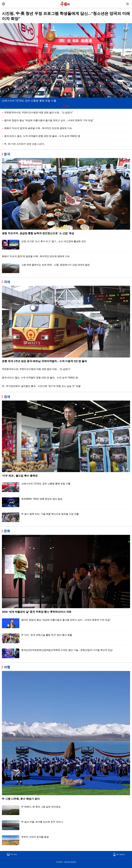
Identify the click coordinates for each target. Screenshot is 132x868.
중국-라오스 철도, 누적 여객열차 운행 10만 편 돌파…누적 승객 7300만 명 (42, 136)
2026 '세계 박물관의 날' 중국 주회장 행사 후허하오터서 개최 (37, 612)
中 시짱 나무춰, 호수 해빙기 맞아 (21, 799)
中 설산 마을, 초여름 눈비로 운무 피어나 (42, 822)
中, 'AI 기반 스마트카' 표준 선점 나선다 (24, 144)
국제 (7, 282)
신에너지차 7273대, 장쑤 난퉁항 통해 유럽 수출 (29, 101)
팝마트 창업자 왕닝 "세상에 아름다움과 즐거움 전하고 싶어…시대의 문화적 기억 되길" (49, 120)
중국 (7, 154)
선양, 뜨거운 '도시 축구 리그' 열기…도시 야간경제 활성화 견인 (54, 241)
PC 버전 (14, 854)
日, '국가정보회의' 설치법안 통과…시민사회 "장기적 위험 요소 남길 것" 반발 (41, 386)
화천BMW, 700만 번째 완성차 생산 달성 (42, 499)
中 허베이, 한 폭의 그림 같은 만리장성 (41, 807)
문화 (7, 531)
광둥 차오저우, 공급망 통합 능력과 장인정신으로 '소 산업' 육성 (38, 233)
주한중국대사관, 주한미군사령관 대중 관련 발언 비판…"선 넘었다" (39, 113)
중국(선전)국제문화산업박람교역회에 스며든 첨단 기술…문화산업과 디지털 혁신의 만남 (67, 650)
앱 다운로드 (121, 854)
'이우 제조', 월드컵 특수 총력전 (20, 476)
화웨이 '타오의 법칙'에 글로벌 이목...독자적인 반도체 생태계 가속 (38, 128)
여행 (7, 667)
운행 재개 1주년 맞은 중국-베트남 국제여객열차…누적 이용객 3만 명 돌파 (44, 361)
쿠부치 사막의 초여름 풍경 (35, 837)
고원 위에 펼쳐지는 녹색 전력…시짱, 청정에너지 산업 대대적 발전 (55, 265)
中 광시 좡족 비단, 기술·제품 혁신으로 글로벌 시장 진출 (50, 514)
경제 (7, 397)
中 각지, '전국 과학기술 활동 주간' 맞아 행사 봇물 (47, 635)
